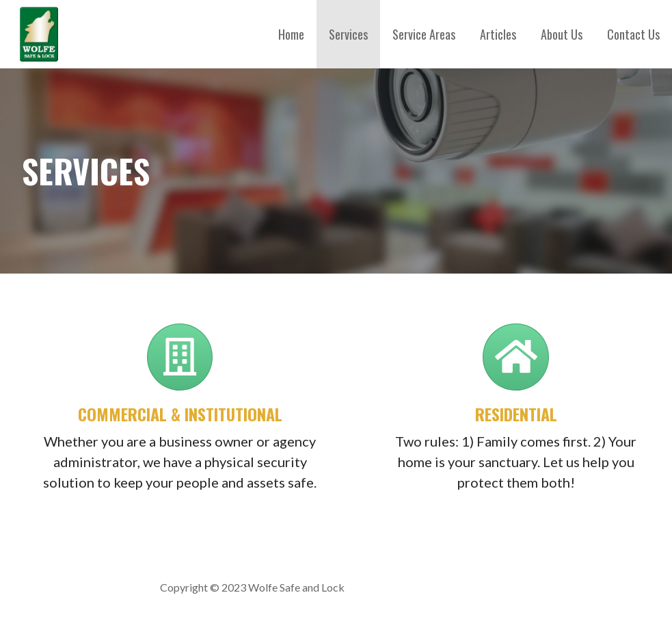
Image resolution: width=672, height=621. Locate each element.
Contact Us (633, 34)
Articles (498, 34)
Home (291, 34)
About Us (562, 34)
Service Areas (424, 34)
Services (348, 34)
